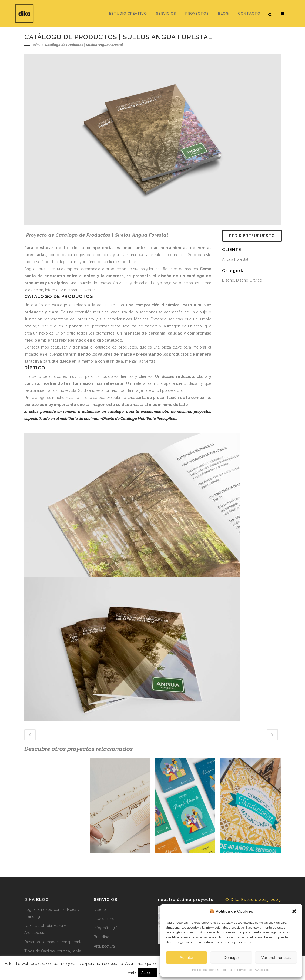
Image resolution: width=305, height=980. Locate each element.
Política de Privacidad (237, 970)
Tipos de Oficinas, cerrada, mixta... (54, 951)
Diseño (100, 909)
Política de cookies (205, 970)
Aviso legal (263, 970)
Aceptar (187, 957)
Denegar (231, 957)
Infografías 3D (106, 928)
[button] (294, 911)
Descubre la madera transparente (53, 942)
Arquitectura (104, 946)
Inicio (37, 45)
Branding (102, 937)
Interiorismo (104, 919)
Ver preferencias (276, 957)
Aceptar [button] (148, 973)
